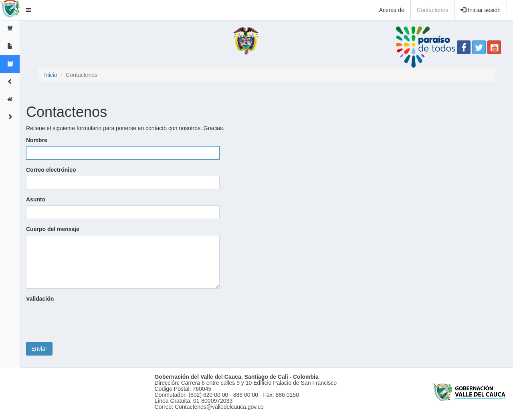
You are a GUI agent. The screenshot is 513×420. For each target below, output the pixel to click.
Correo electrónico (51, 170)
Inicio (51, 75)
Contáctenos (433, 10)
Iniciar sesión (481, 10)
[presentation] (87, 320)
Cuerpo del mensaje (53, 229)
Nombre (37, 140)
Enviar (39, 349)
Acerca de (392, 10)
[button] (29, 10)
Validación (40, 299)
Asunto (36, 199)
